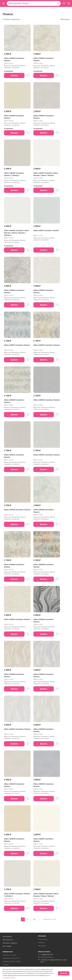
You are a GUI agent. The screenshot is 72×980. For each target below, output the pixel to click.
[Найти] (58, 3)
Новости (41, 942)
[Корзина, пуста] (69, 3)
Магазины (42, 946)
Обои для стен (8, 940)
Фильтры (65, 19)
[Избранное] (64, 3)
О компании (43, 939)
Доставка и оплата (9, 955)
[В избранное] (28, 75)
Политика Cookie (9, 977)
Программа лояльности (11, 958)
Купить (14, 75)
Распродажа (7, 936)
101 (34, 919)
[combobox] (31, 3)
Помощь (6, 964)
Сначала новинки (11, 19)
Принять (64, 973)
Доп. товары (7, 946)
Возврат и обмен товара (12, 961)
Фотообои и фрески (10, 943)
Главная (5, 10)
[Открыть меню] (3, 3)
